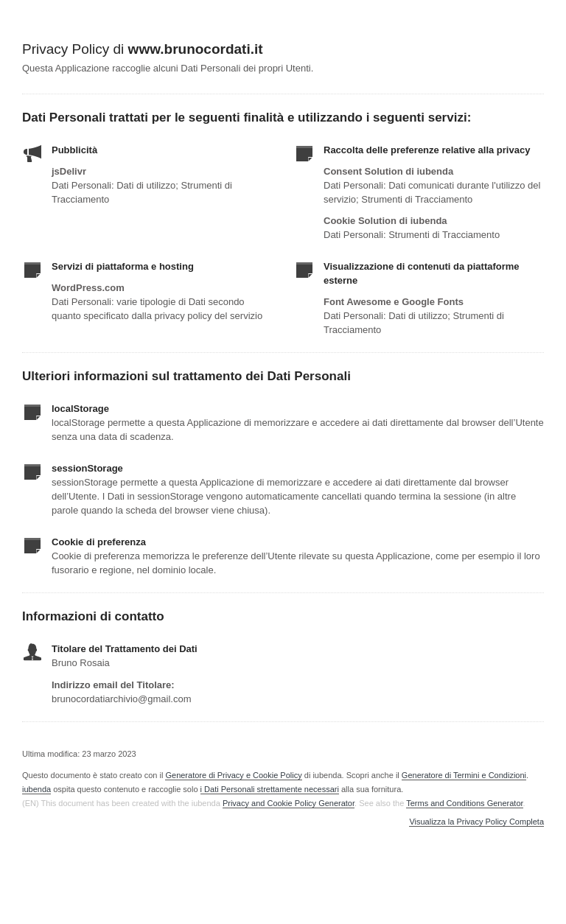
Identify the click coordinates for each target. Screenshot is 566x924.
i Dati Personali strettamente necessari (270, 789)
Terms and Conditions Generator (464, 803)
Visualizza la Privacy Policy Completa (476, 822)
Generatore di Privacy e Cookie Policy (233, 775)
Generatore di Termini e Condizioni (464, 775)
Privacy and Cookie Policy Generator (289, 803)
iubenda (36, 789)
